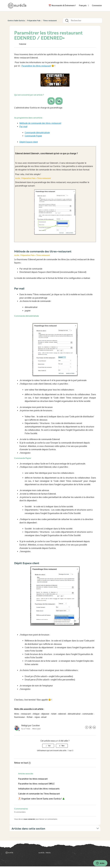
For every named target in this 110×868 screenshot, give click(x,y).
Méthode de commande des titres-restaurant (40, 123)
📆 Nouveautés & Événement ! (62, 6)
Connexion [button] (97, 6)
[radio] (48, 746)
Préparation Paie (34, 21)
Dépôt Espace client (29, 142)
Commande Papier (33, 136)
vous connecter (29, 819)
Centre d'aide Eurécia (16, 21)
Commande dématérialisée (37, 133)
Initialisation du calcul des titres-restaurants (39, 789)
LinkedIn (94, 727)
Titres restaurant (50, 21)
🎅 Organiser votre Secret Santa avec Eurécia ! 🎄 (42, 799)
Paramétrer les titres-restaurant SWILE (36, 784)
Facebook (87, 727)
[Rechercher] (83, 21)
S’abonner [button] (23, 44)
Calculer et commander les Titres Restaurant (39, 794)
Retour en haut (22, 763)
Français (83, 6)
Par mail (23, 127)
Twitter (90, 727)
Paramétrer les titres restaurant (36, 66)
